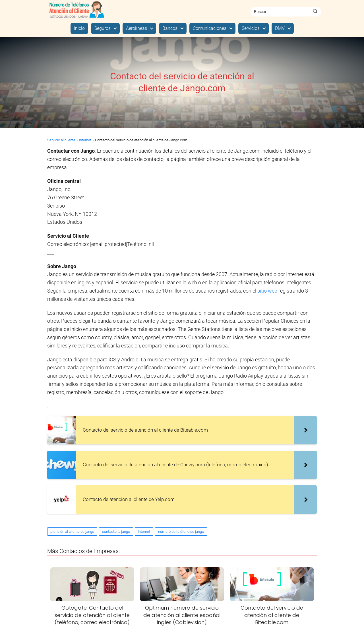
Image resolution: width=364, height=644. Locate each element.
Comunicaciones (210, 28)
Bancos (170, 28)
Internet (144, 532)
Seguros (103, 28)
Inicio (79, 28)
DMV (280, 28)
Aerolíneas (136, 28)
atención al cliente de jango (72, 532)
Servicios (251, 28)
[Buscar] (315, 11)
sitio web (267, 291)
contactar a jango (116, 532)
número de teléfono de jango (181, 532)
